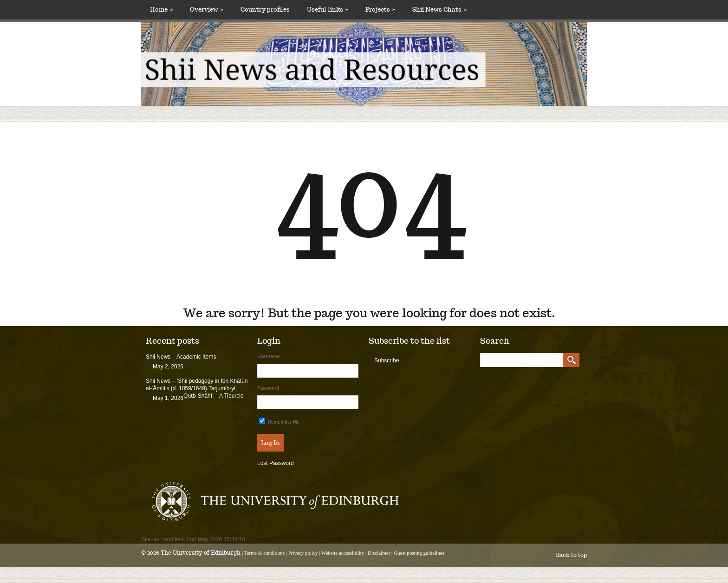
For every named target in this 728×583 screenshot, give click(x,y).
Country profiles (265, 10)
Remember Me (279, 421)
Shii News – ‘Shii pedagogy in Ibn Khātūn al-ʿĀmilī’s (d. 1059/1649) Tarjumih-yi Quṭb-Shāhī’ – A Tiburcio (197, 388)
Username (268, 357)
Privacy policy (303, 553)
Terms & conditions (264, 553)
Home (161, 10)
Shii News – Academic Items (181, 357)
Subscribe (387, 360)
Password (268, 388)
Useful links (328, 10)
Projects (380, 10)
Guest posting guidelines (419, 553)
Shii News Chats (439, 10)
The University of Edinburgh (201, 553)
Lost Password (276, 463)
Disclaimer (379, 553)
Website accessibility (343, 553)
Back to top (571, 555)
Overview (207, 10)
